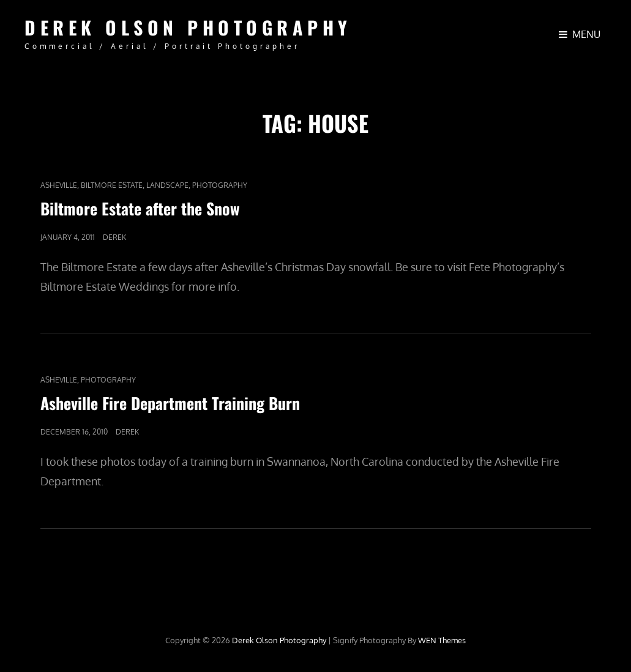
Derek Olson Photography (188, 27)
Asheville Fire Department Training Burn (170, 403)
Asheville (59, 185)
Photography (220, 185)
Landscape (167, 185)
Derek (114, 237)
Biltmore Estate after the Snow (140, 208)
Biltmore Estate (112, 185)
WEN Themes (442, 640)
